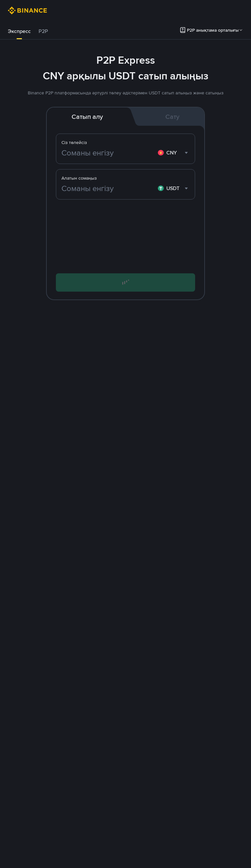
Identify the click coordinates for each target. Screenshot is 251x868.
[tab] (19, 31)
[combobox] (174, 153)
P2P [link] (43, 31)
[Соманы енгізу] (108, 153)
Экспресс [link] (19, 31)
